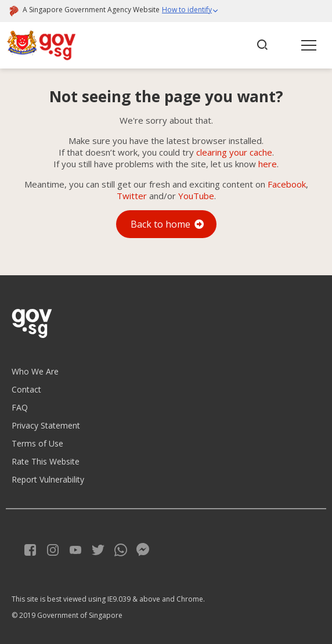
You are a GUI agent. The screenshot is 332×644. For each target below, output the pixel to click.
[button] (190, 11)
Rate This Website (46, 461)
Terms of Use (37, 443)
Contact (26, 389)
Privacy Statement (46, 425)
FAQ (20, 407)
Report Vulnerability (48, 479)
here (268, 164)
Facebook (287, 184)
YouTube (196, 196)
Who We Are (35, 371)
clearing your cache (234, 152)
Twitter (132, 196)
